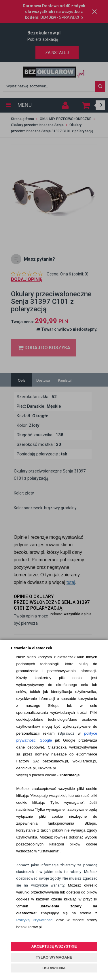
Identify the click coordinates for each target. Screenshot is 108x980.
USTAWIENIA (54, 968)
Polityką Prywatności (35, 920)
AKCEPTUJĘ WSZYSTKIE (54, 946)
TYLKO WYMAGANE (54, 957)
